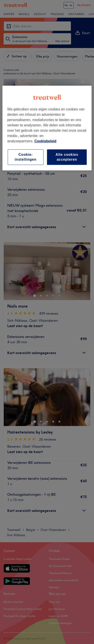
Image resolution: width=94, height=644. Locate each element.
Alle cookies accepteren (67, 157)
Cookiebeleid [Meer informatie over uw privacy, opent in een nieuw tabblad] (45, 141)
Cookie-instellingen (26, 157)
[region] (47, 128)
